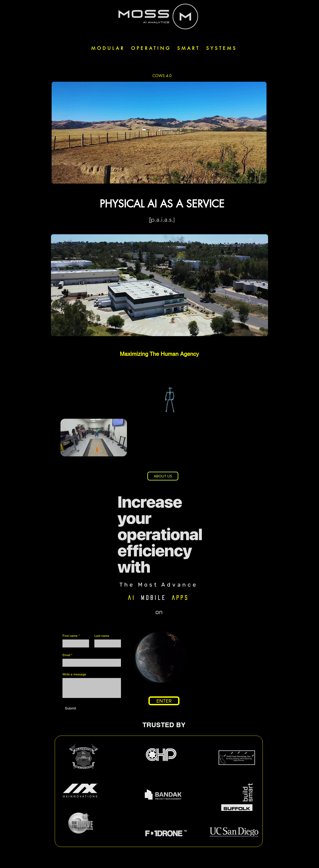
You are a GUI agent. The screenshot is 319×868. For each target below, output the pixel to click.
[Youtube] (167, 860)
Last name (102, 636)
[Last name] (106, 643)
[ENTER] (164, 701)
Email (67, 655)
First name (71, 636)
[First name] (74, 643)
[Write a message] (92, 688)
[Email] (90, 663)
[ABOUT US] (163, 476)
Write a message (74, 674)
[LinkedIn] (156, 860)
